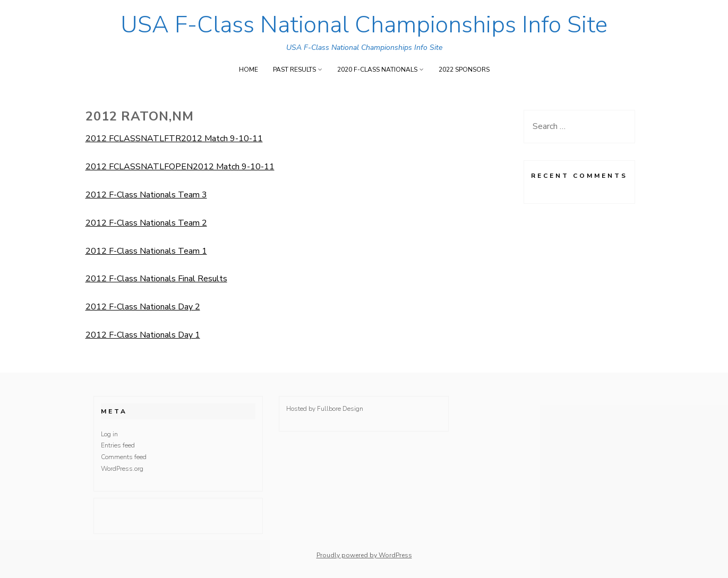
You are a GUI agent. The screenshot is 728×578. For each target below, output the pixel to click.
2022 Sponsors (464, 70)
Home (249, 70)
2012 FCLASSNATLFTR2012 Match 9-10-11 (174, 139)
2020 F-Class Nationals (377, 70)
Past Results (294, 70)
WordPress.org (122, 469)
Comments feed (124, 457)
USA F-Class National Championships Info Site (364, 25)
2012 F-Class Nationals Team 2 (146, 223)
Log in (109, 434)
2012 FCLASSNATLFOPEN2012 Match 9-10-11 (180, 167)
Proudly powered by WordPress (364, 555)
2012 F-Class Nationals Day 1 (143, 335)
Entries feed (118, 445)
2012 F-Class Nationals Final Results (156, 279)
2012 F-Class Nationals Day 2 (143, 307)
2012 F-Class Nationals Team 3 (146, 195)
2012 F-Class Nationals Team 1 (146, 251)
